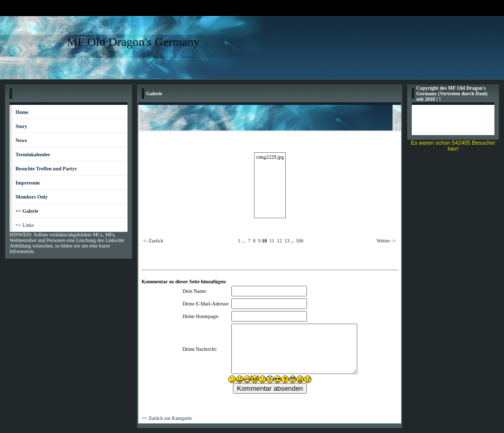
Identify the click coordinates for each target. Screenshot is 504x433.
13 (287, 241)
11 (272, 241)
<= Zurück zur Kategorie (167, 418)
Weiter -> (386, 241)
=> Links (25, 225)
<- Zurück (153, 241)
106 (300, 241)
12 (279, 241)
